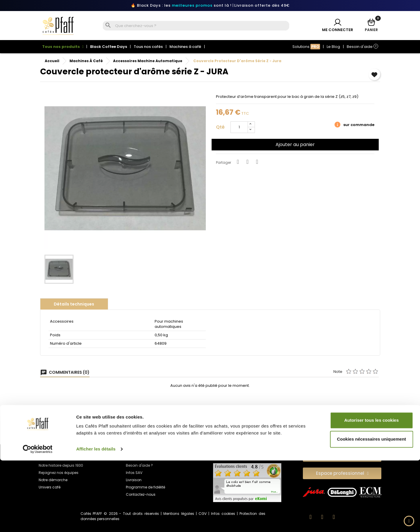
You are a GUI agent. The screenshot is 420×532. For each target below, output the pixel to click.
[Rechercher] (202, 26)
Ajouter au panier (295, 144)
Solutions (306, 47)
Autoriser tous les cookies (371, 492)
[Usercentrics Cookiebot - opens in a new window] (38, 521)
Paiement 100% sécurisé (86, 423)
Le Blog (333, 47)
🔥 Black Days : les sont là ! (181, 5)
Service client (251, 423)
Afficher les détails (96, 521)
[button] (342, 455)
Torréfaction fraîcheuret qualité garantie (334, 426)
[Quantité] (239, 126)
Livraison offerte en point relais (169, 423)
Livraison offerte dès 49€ (262, 5)
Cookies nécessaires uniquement (371, 511)
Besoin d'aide (362, 47)
